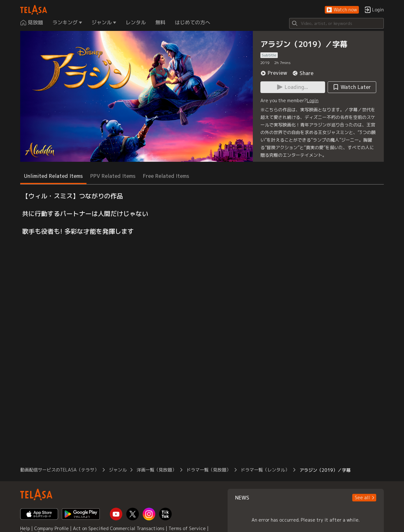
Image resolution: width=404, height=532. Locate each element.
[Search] (336, 23)
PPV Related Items (113, 176)
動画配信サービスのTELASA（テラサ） (59, 470)
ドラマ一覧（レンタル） (265, 470)
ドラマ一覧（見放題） (209, 470)
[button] (342, 10)
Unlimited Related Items (53, 176)
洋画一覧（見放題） (157, 470)
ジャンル (118, 470)
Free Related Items (166, 176)
